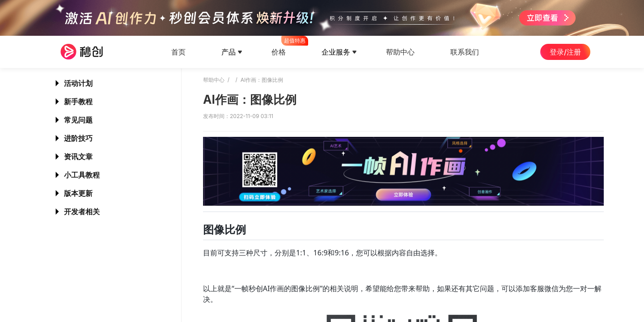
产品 (229, 52)
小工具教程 (82, 175)
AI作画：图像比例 (262, 80)
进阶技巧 (78, 138)
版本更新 (78, 193)
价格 (279, 46)
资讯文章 (78, 157)
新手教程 (78, 102)
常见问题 (78, 120)
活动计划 (78, 83)
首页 (178, 52)
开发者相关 (82, 212)
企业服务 (336, 52)
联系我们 (465, 52)
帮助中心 (400, 52)
